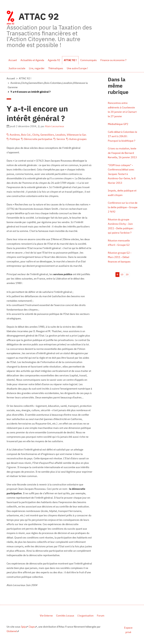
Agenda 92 (54, 60)
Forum (101, 616)
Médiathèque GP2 (118, 124)
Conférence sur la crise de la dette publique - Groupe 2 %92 (123, 207)
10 (122, 274)
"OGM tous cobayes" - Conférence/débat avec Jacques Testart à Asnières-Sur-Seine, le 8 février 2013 (122, 174)
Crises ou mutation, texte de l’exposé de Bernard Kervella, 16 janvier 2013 (122, 153)
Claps (32, 627)
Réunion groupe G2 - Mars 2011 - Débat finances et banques (120, 257)
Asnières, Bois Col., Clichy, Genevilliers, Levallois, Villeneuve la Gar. (47, 135)
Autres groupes (76, 139)
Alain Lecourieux (54, 126)
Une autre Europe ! (77, 68)
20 (127, 274)
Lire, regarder (37, 68)
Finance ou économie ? (113, 60)
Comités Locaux (65, 616)
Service (59, 139)
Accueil (13, 60)
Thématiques (56, 68)
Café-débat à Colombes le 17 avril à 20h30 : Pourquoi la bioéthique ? (122, 136)
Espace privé (128, 630)
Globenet (12, 631)
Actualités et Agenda (32, 60)
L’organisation (85, 616)
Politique (13, 139)
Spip (23, 627)
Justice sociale (17, 68)
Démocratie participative (37, 139)
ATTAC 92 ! (70, 60)
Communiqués (89, 60)
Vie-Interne (46, 616)
